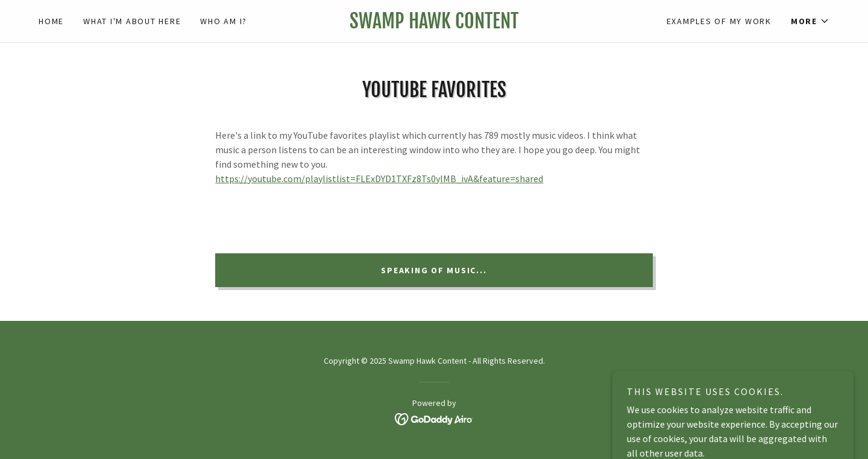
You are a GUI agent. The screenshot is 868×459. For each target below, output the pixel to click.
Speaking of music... (434, 270)
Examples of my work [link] (719, 21)
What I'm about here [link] (132, 21)
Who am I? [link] (224, 21)
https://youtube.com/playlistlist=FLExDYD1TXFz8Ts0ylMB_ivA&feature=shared (379, 179)
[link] (434, 25)
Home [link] (51, 21)
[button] (810, 21)
